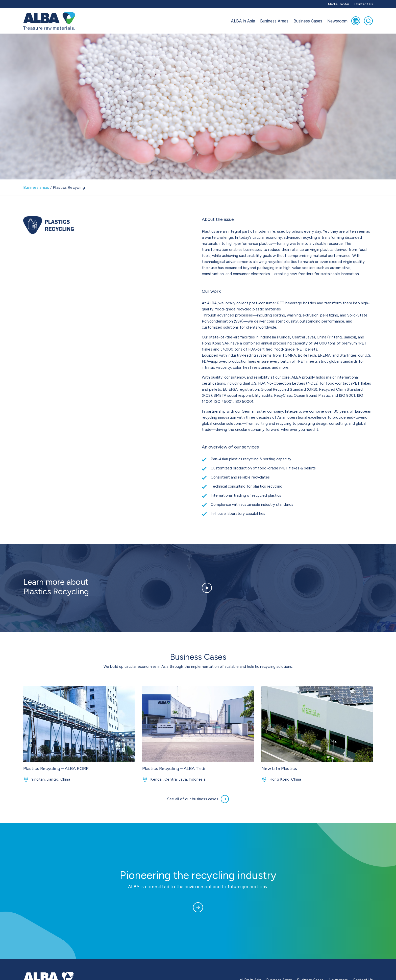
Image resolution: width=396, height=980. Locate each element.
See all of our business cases (198, 799)
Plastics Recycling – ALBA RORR (56, 769)
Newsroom (337, 21)
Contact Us (364, 4)
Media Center (339, 4)
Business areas (36, 188)
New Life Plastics (279, 769)
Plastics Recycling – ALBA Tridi (174, 769)
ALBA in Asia (243, 21)
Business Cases (308, 21)
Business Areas (274, 21)
